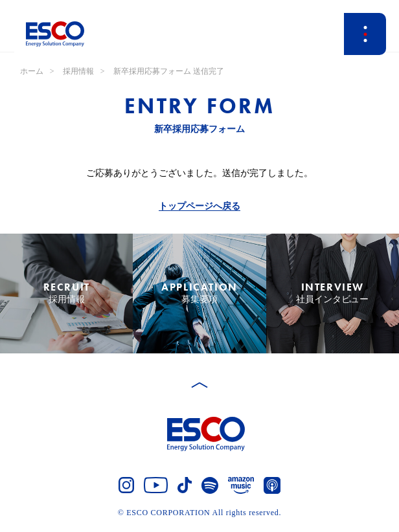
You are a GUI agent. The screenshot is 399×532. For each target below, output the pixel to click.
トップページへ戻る (199, 206)
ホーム (32, 71)
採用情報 (78, 71)
